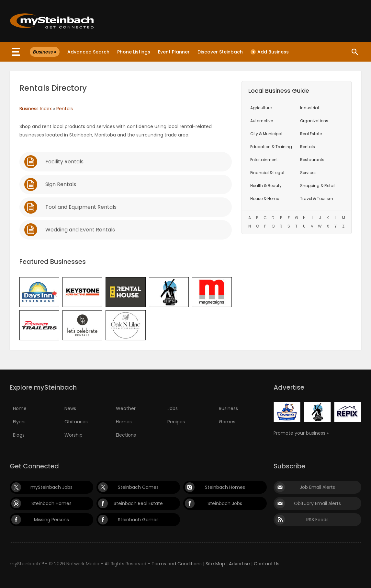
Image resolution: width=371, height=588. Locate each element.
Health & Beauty (266, 186)
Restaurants (312, 160)
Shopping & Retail (318, 186)
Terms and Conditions (177, 564)
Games (227, 422)
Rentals (65, 109)
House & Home (265, 199)
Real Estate (311, 134)
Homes (124, 422)
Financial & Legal (267, 173)
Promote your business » (301, 433)
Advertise (239, 564)
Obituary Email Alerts (317, 503)
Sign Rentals (61, 184)
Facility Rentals (64, 162)
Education (271, 147)
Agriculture (261, 108)
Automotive (262, 121)
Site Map (215, 564)
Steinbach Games (138, 487)
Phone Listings (134, 52)
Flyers (19, 422)
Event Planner (174, 52)
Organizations (314, 121)
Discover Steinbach (220, 52)
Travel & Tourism (317, 199)
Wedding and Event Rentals (80, 230)
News (70, 408)
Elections (126, 435)
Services (308, 173)
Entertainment (264, 160)
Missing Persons (51, 520)
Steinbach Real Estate (138, 503)
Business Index (36, 109)
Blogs (19, 435)
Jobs (173, 408)
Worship (73, 435)
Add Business (270, 52)
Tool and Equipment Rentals (81, 207)
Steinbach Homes (225, 487)
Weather (126, 408)
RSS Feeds (317, 520)
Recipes (176, 422)
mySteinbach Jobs (51, 487)
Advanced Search (88, 52)
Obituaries (76, 422)
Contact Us (267, 564)
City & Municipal (266, 134)
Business (228, 408)
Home (20, 408)
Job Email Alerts (317, 487)
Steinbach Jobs (225, 503)
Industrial (309, 108)
